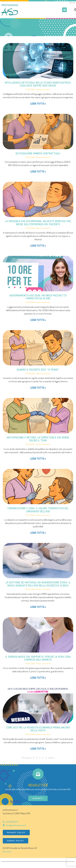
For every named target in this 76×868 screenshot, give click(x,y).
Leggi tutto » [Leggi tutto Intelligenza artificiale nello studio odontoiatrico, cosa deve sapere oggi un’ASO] (38, 104)
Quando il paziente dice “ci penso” (38, 370)
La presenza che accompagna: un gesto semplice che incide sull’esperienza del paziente (38, 223)
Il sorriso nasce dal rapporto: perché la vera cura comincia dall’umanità (38, 658)
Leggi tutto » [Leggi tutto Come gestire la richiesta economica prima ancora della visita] (38, 749)
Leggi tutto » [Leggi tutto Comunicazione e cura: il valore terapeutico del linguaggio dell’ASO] (38, 533)
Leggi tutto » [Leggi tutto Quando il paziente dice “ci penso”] (38, 388)
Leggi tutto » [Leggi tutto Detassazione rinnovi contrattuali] (38, 171)
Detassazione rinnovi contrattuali (38, 153)
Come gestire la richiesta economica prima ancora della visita (38, 729)
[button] (64, 10)
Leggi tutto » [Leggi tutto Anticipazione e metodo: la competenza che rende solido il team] (38, 459)
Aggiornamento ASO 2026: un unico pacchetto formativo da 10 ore (38, 297)
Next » (52, 758)
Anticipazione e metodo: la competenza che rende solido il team (38, 439)
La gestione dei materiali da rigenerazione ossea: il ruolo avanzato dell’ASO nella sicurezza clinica (38, 584)
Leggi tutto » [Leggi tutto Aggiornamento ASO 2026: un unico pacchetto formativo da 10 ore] (38, 320)
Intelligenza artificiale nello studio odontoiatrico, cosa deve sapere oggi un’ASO (38, 84)
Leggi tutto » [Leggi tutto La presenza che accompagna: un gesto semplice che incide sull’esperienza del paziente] (38, 246)
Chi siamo (7, 851)
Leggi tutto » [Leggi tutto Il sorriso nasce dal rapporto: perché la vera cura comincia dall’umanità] (38, 678)
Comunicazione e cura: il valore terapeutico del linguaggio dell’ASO (38, 510)
